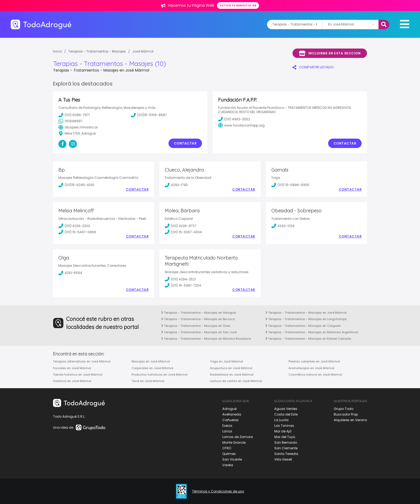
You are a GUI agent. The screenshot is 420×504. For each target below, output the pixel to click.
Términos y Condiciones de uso (218, 491)
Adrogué (229, 409)
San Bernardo (286, 442)
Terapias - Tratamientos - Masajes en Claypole (303, 326)
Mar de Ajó (283, 431)
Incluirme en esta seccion (330, 53)
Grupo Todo (344, 409)
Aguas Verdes (286, 409)
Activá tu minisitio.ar (238, 5)
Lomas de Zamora (238, 437)
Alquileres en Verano (350, 420)
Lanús (227, 431)
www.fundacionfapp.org (241, 125)
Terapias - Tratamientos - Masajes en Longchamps (306, 319)
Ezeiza (227, 426)
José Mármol (143, 51)
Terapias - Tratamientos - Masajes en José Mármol (306, 313)
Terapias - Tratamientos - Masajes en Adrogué (198, 313)
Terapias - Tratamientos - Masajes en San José (199, 332)
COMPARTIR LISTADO (313, 67)
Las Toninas (284, 426)
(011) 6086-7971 (74, 115)
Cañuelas (230, 420)
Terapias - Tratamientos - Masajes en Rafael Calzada (308, 339)
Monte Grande (234, 442)
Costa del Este (286, 414)
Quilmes (229, 454)
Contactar (185, 143)
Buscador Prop (346, 414)
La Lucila (281, 420)
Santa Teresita (286, 454)
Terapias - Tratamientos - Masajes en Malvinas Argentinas (312, 332)
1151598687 (70, 121)
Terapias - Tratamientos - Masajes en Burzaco (198, 319)
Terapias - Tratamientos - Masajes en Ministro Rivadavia (206, 339)
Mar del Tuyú (285, 437)
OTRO (227, 448)
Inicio (57, 51)
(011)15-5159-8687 (149, 115)
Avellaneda (232, 414)
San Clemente (286, 448)
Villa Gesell (283, 459)
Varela (228, 465)
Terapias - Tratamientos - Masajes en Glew (196, 326)
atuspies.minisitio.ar (78, 127)
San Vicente (232, 459)
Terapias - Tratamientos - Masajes (97, 51)
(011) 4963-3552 (234, 119)
